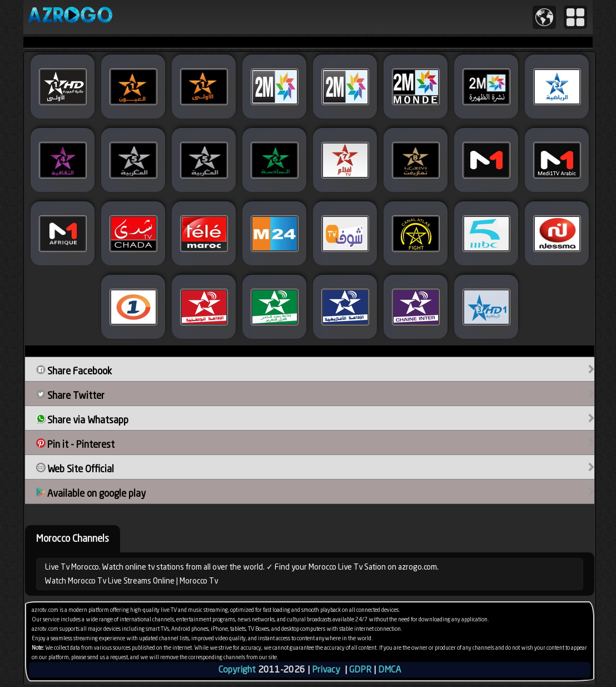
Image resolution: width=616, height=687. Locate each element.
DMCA (389, 669)
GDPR (360, 669)
